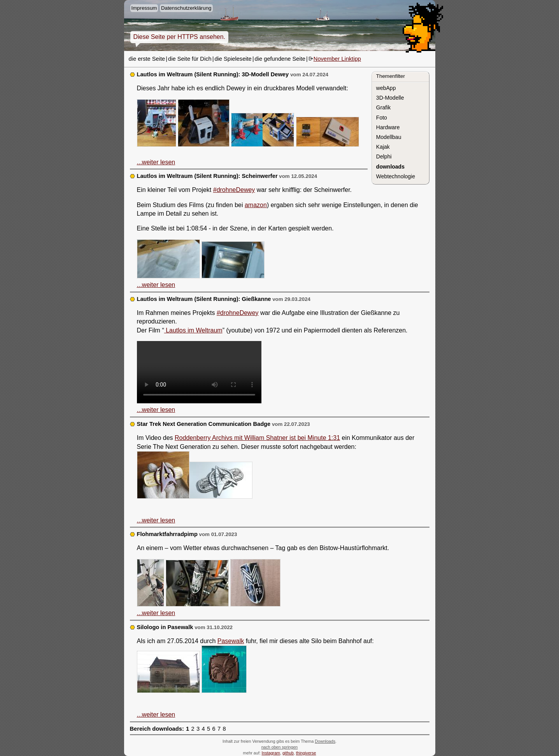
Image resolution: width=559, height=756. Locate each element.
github (288, 753)
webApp (386, 88)
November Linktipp (337, 59)
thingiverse (306, 753)
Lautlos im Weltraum (193, 330)
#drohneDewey (234, 190)
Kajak (383, 147)
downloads (390, 167)
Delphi (384, 156)
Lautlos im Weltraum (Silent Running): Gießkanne (204, 299)
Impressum (144, 8)
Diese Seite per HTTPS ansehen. (180, 37)
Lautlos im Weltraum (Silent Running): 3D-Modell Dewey (214, 74)
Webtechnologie (396, 176)
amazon (256, 205)
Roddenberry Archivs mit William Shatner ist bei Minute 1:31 (257, 438)
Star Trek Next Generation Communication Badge (204, 424)
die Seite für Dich (190, 59)
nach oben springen (280, 747)
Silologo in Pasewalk (165, 627)
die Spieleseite (233, 59)
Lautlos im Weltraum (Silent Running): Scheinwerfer (207, 176)
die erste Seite (147, 59)
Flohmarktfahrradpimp (167, 534)
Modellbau (389, 137)
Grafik (383, 107)
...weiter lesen (156, 162)
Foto (382, 118)
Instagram (271, 753)
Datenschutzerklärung (186, 8)
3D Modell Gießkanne (199, 372)
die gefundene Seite (280, 59)
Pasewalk (231, 641)
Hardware (388, 127)
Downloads (325, 741)
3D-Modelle (390, 98)
